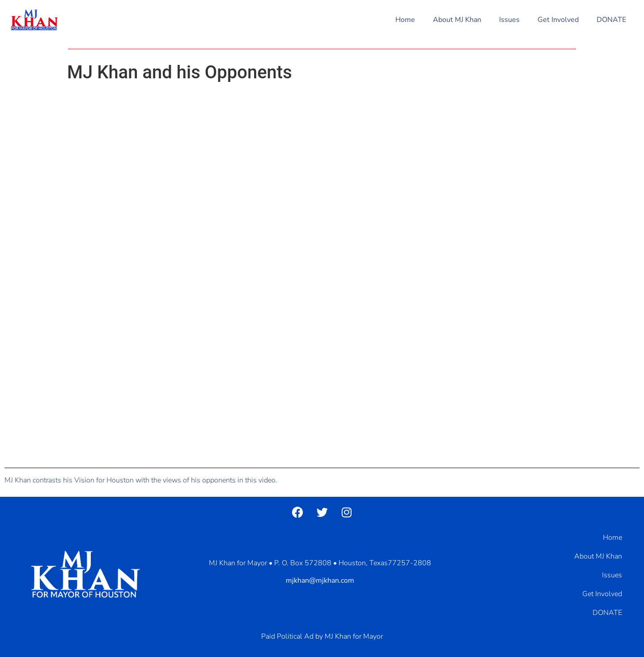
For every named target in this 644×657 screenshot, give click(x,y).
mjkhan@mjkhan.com (320, 580)
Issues (509, 20)
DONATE (611, 20)
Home (405, 20)
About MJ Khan (457, 20)
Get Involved (558, 20)
